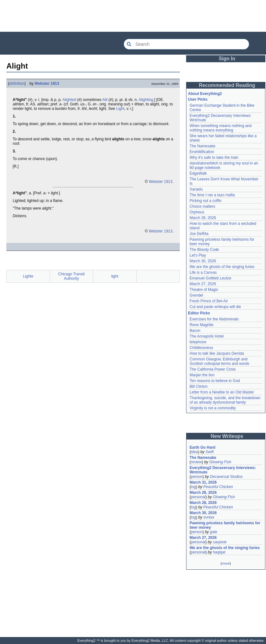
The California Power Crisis (213, 369)
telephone (198, 342)
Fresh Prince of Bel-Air (209, 301)
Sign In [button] (227, 59)
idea (195, 452)
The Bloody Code (204, 250)
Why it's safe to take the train (214, 158)
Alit (105, 100)
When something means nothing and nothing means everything (221, 128)
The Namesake (202, 146)
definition (17, 84)
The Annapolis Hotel (207, 336)
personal (198, 497)
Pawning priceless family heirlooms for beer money (225, 525)
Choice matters (202, 206)
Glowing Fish (220, 462)
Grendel (196, 295)
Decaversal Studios (226, 477)
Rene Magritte (201, 325)
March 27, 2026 (203, 284)
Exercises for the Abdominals (214, 319)
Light (120, 109)
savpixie (220, 542)
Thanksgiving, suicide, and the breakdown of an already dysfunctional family (225, 400)
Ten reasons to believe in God (215, 381)
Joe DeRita (199, 234)
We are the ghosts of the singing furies (222, 267)
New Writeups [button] (227, 436)
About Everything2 (205, 94)
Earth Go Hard (202, 447)
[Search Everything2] (186, 44)
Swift (210, 452)
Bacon (195, 331)
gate (214, 532)
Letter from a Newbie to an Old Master (222, 392)
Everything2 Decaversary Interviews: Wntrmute (223, 470)
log (193, 487)
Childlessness (201, 348)
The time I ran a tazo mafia (212, 195)
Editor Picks (199, 313)
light (115, 276)
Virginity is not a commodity (213, 408)
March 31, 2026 (203, 482)
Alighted (69, 100)
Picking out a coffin (206, 201)
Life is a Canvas (203, 272)
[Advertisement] (133, 16)
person (197, 477)
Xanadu (196, 189)
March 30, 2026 (203, 261)
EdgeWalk (198, 173)
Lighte (28, 276)
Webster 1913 (47, 84)
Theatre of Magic (204, 290)
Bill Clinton (199, 386)
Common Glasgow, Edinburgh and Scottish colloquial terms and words (219, 361)
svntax (209, 517)
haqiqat (219, 552)
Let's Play (198, 255)
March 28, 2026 (203, 218)
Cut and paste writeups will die (215, 307)
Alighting (146, 100)
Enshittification (202, 152)
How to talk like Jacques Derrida (217, 353)
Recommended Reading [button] (227, 85)
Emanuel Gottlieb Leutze (210, 278)
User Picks (198, 99)
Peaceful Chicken (218, 487)
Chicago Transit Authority (71, 276)
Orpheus (197, 212)
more (226, 563)
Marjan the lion (202, 375)
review (196, 462)
